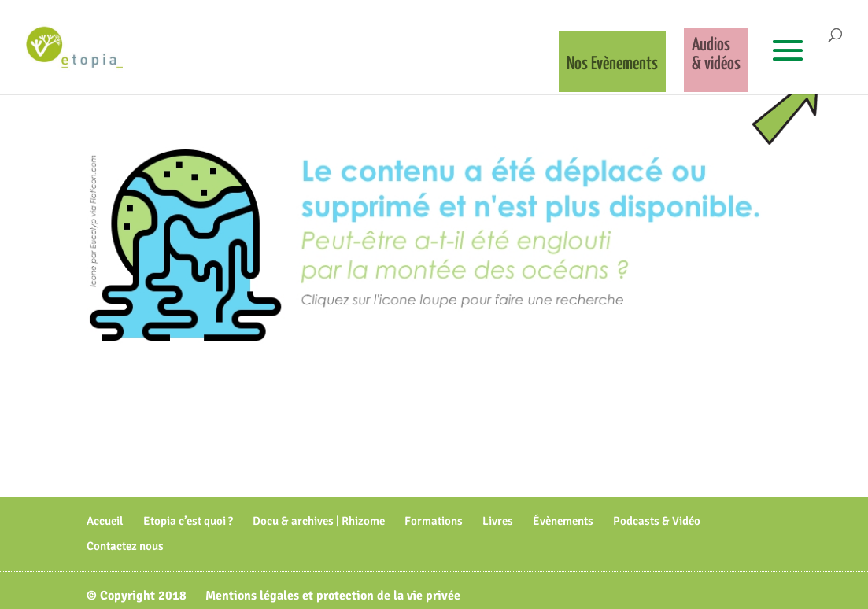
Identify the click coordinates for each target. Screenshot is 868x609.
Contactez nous (125, 546)
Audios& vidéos (716, 55)
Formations (434, 521)
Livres (498, 521)
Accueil (105, 521)
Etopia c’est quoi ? (188, 521)
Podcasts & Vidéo (657, 521)
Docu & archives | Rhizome (319, 521)
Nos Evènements (612, 64)
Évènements (563, 521)
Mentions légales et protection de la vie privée (333, 596)
